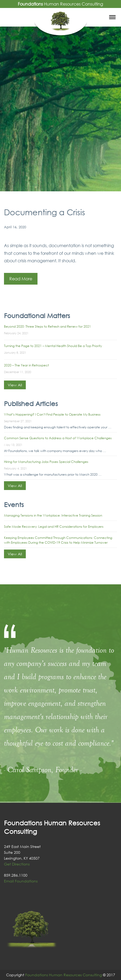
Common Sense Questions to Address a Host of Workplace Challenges (58, 438)
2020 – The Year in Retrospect (26, 365)
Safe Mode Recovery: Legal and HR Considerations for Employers (54, 527)
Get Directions (17, 864)
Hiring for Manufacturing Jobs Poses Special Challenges (46, 462)
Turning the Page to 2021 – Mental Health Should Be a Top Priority (53, 346)
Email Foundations (21, 881)
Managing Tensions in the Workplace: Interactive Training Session (53, 515)
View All (15, 385)
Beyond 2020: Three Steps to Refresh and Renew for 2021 (47, 326)
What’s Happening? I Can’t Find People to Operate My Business (52, 414)
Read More (21, 279)
